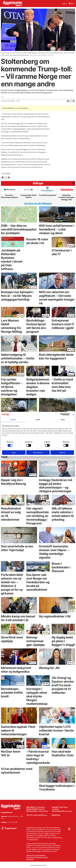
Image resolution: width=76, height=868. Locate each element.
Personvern (30, 859)
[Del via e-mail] (74, 101)
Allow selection (38, 452)
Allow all (62, 452)
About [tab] (63, 420)
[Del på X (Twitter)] (71, 101)
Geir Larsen (68, 811)
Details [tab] (38, 420)
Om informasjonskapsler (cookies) (37, 857)
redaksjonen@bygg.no (40, 815)
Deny (14, 452)
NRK (3, 119)
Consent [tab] (13, 420)
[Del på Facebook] (68, 101)
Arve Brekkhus (41, 807)
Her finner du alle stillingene (38, 203)
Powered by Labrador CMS (38, 865)
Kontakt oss (56, 815)
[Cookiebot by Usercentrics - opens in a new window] (62, 415)
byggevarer (6, 174)
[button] (74, 183)
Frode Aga (41, 809)
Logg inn (65, 4)
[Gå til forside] (13, 4)
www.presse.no (33, 839)
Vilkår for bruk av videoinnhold (36, 855)
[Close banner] (73, 415)
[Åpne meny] (72, 4)
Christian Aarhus (43, 811)
